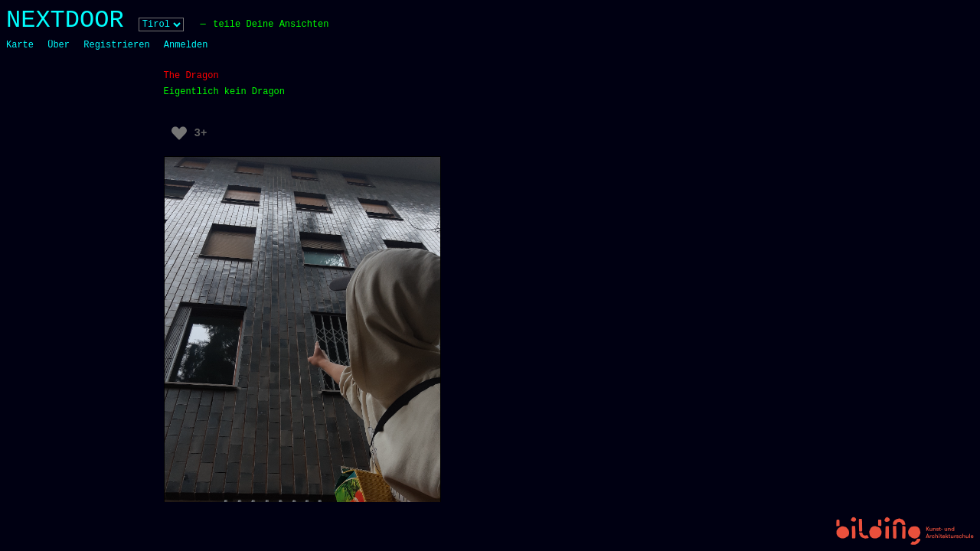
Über (59, 45)
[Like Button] (179, 133)
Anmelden (186, 45)
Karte (20, 45)
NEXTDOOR (65, 20)
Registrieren (116, 45)
